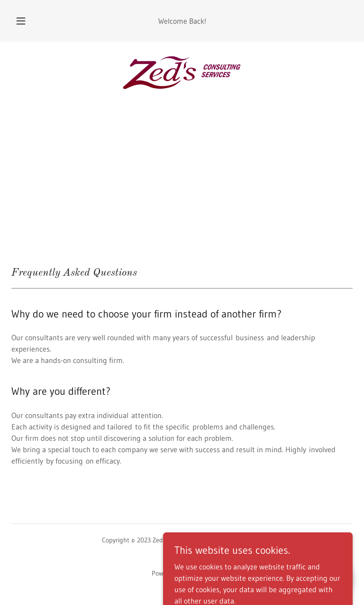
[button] (26, 21)
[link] (182, 72)
